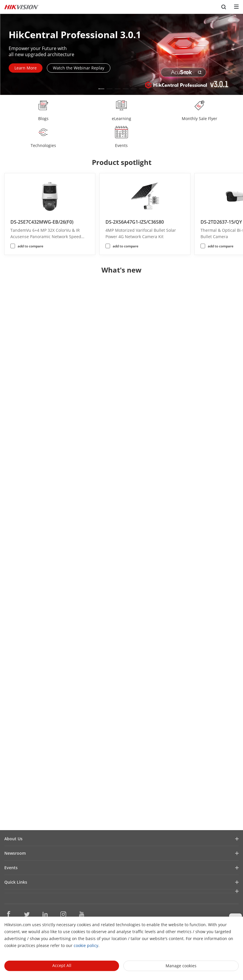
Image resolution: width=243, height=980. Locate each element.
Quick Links (16, 882)
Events (11, 868)
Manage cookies (181, 966)
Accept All (62, 965)
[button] (101, 89)
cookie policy (86, 945)
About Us (13, 839)
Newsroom (15, 853)
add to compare (30, 246)
